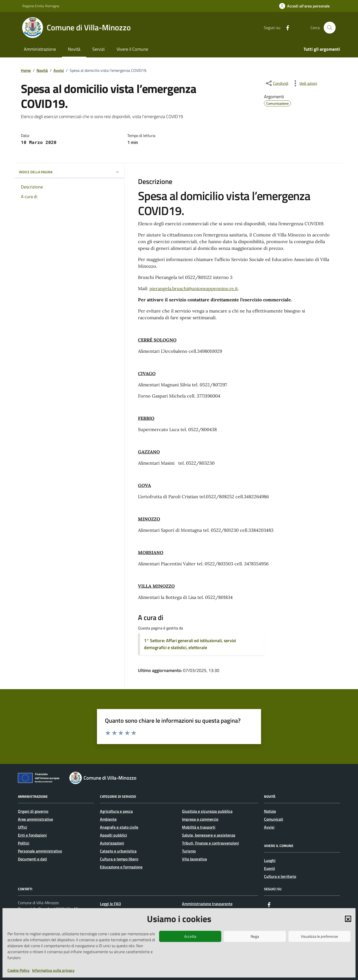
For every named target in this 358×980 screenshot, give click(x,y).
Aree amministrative (35, 819)
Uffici (22, 827)
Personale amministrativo (40, 851)
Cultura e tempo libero (119, 859)
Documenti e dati (32, 859)
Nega (255, 936)
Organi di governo (33, 811)
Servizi (98, 49)
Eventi (269, 868)
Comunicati (274, 819)
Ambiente (108, 819)
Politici (24, 843)
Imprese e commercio (200, 819)
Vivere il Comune (132, 49)
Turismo (189, 851)
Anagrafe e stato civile (119, 827)
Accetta (190, 936)
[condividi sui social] (277, 83)
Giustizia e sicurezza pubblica (207, 811)
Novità (74, 49)
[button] (348, 919)
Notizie (270, 811)
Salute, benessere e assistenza (209, 835)
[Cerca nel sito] (330, 28)
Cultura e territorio (280, 876)
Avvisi (269, 827)
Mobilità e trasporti (199, 827)
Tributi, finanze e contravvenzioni (210, 843)
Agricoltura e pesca (116, 811)
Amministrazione (40, 49)
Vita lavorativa (194, 859)
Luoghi (270, 860)
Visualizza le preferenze (319, 936)
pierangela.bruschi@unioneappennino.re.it (194, 289)
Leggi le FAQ (111, 904)
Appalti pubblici (113, 835)
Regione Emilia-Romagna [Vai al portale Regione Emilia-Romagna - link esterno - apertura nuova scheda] (41, 6)
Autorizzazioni (112, 843)
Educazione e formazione (121, 867)
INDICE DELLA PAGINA (70, 172)
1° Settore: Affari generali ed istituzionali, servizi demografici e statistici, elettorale (190, 644)
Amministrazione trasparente (207, 904)
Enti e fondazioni (32, 835)
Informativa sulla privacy (53, 970)
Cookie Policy (19, 970)
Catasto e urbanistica (118, 851)
